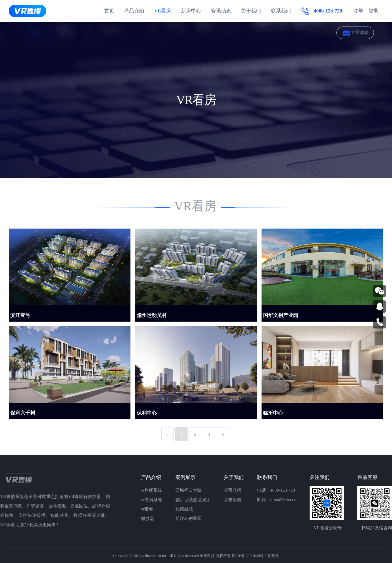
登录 (373, 11)
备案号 (273, 556)
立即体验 (355, 33)
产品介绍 (134, 11)
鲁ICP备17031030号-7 (249, 556)
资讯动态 (221, 11)
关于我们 (251, 11)
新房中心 (191, 11)
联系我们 (281, 11)
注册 (358, 11)
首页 (109, 11)
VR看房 (163, 11)
